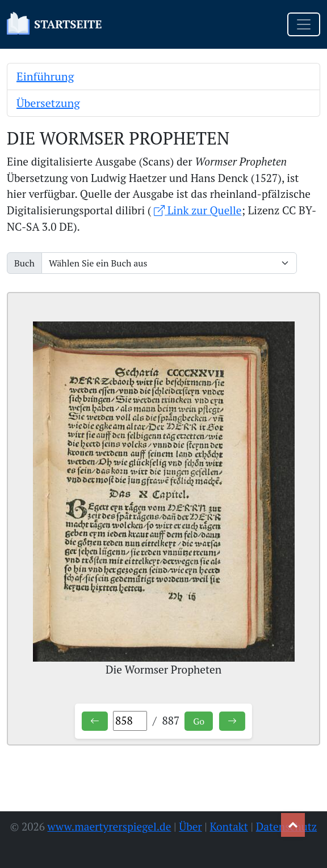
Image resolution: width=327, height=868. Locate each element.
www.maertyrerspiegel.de (110, 826)
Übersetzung (48, 103)
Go (199, 721)
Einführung (45, 76)
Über (190, 826)
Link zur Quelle (198, 210)
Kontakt (229, 826)
